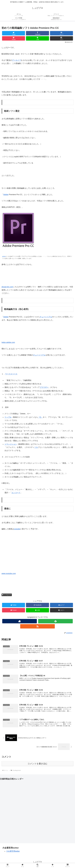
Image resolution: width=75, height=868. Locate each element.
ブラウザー (44, 387)
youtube (17, 529)
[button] (62, 38)
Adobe (6, 195)
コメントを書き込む (38, 764)
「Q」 (40, 417)
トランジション (11, 444)
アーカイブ (17, 60)
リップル (8, 417)
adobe (4, 256)
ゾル (36, 447)
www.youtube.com (9, 573)
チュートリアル (46, 317)
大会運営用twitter (13, 852)
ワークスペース (11, 374)
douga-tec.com (7, 287)
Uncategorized (7, 595)
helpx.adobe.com (8, 342)
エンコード (16, 493)
